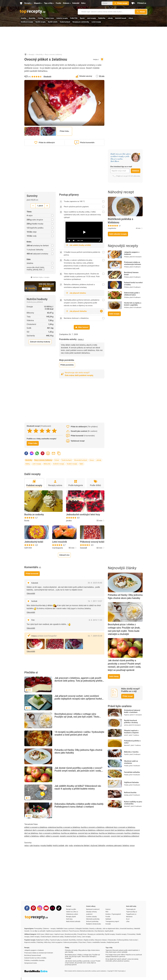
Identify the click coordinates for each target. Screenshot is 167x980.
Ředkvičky (102, 18)
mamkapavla (58, 548)
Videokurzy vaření (72, 914)
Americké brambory (127, 929)
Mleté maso (49, 934)
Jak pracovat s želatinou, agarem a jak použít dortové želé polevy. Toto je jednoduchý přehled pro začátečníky (79, 681)
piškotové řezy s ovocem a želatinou (120, 827)
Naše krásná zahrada (73, 921)
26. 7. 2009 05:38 (95, 636)
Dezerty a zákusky (95, 929)
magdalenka (112, 228)
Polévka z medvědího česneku (34, 960)
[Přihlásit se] (142, 3)
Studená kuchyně (70, 937)
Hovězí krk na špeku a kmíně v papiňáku (133, 304)
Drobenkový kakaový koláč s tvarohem (132, 711)
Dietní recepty (35, 937)
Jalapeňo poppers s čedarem (132, 253)
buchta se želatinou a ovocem (111, 833)
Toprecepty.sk (131, 909)
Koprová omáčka (30, 942)
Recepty (31, 55)
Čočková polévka (123, 940)
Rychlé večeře (53, 22)
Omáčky (23, 18)
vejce (26, 846)
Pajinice (127, 715)
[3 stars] (42, 431)
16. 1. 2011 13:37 (95, 601)
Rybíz (81, 464)
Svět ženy (69, 919)
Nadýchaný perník (113, 942)
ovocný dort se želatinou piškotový (125, 836)
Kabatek (35, 583)
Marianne (129, 917)
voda (71, 846)
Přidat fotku (64, 131)
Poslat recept (53, 453)
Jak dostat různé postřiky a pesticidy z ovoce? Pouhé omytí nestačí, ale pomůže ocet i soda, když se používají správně (78, 771)
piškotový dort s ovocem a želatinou (39, 830)
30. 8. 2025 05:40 (95, 583)
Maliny (28, 464)
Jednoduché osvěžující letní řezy (83, 514)
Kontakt (108, 924)
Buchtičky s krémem (76, 940)
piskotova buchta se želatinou (83, 830)
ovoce (132, 846)
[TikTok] (59, 908)
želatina (126, 846)
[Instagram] (40, 908)
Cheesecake (112, 940)
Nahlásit (108, 919)
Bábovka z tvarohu (131, 752)
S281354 (28, 548)
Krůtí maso (41, 934)
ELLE (128, 919)
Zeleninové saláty (58, 937)
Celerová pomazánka (70, 942)
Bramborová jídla (71, 934)
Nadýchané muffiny (43, 940)
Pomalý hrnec (82, 934)
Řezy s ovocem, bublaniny (53, 55)
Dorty (79, 937)
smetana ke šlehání (82, 846)
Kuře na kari (133, 940)
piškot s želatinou (32, 836)
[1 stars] (30, 431)
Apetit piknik (109, 931)
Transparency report (112, 921)
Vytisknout (48, 453)
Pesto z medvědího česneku (97, 942)
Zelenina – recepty (49, 929)
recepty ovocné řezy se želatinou (73, 836)
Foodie (108, 917)
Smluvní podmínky (92, 921)
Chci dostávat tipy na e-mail (121, 167)
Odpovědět (31, 593)
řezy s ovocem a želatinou (50, 833)
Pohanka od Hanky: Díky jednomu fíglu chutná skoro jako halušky (78, 751)
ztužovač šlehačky (98, 846)
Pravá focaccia (74, 931)
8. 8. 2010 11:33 (95, 620)
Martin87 (127, 745)
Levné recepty (96, 22)
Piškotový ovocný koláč (92, 542)
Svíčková (65, 931)
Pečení (57, 460)
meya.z (96, 59)
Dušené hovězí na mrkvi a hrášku (133, 284)
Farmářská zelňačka (132, 772)
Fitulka (126, 766)
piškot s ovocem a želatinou (36, 827)
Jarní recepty (91, 18)
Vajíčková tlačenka (131, 782)
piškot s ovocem (52, 836)
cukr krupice (35, 846)
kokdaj (126, 795)
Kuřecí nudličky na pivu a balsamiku (133, 803)
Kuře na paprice (57, 942)
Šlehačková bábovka (87, 931)
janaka (69, 521)
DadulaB (83, 548)
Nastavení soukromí (93, 909)
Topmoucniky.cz (132, 912)
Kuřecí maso (50, 18)
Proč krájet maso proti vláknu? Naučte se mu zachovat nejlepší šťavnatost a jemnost (124, 956)
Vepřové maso (59, 934)
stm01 (126, 735)
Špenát (82, 18)
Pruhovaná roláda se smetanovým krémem (133, 263)
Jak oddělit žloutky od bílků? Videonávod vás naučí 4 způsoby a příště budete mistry (78, 787)
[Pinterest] (33, 908)
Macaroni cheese (101, 940)
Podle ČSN (74, 18)
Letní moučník (60, 542)
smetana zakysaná (114, 846)
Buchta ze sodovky (34, 514)
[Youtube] (46, 908)
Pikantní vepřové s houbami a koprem (131, 732)
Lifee (128, 921)
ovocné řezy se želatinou (88, 833)
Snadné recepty (72, 464)
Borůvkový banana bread (131, 273)
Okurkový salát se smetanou (131, 762)
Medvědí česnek (121, 18)
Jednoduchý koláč (34, 542)
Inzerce (108, 909)
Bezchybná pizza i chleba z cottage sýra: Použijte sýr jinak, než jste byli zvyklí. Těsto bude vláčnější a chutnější (77, 717)
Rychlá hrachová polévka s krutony (131, 721)
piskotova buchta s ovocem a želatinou (64, 827)
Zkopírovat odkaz (59, 453)
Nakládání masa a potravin (66, 929)
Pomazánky (38, 929)
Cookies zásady (91, 917)
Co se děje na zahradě (38, 931)
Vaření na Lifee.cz (72, 912)
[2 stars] (36, 431)
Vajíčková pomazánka (53, 931)
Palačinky (40, 942)
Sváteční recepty (62, 18)
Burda (27, 521)
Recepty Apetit (71, 917)
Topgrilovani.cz (131, 914)
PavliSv (127, 754)
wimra (126, 725)
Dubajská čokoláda (82, 929)
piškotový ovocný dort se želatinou (111, 830)
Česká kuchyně (65, 22)
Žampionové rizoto (31, 963)
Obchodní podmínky (93, 919)
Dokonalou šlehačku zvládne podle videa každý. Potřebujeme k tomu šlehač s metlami (79, 805)
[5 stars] (54, 431)
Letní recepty (37, 464)
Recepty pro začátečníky (81, 22)
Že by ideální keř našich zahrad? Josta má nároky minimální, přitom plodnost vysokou (122, 960)
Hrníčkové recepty (27, 22)
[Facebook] (27, 908)
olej (66, 846)
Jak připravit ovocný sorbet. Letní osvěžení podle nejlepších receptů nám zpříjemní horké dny (78, 699)
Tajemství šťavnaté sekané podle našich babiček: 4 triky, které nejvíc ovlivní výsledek (122, 951)
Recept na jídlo (71, 909)
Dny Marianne (99, 931)
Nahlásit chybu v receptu (40, 277)
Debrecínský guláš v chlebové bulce (132, 294)
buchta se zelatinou (69, 833)
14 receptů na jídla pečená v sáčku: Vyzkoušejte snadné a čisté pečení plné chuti (79, 733)
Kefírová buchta (130, 793)
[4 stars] (48, 431)
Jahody (110, 18)
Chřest (131, 18)
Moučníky (32, 18)
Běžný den (47, 464)
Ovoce (92, 460)
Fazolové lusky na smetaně (59, 940)
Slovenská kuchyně (81, 460)
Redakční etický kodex (94, 924)
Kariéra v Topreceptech (113, 914)
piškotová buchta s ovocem (99, 836)
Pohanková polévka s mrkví (132, 742)
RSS (107, 912)
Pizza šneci (82, 942)
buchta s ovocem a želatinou (93, 827)
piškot (42, 836)
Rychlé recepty (40, 22)
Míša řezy (47, 942)
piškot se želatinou (62, 830)
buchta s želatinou (132, 833)
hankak (34, 601)
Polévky (40, 18)
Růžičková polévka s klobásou (120, 221)
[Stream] (52, 908)
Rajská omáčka (89, 940)
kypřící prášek (58, 846)
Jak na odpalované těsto (111, 929)
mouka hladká (46, 846)
